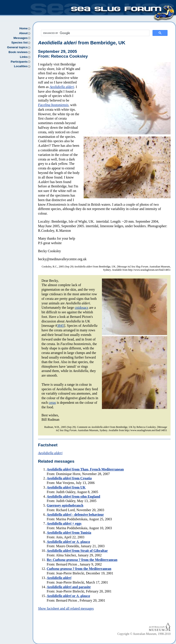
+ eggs (64, 523)
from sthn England (73, 496)
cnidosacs (81, 308)
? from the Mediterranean (79, 569)
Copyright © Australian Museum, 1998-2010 (144, 634)
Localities (21, 66)
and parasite (69, 587)
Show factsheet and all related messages (66, 608)
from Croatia (69, 478)
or (68, 542)
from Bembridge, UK (82, 43)
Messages (21, 38)
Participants (19, 62)
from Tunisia (69, 533)
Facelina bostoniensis (53, 105)
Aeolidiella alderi (62, 87)
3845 (61, 326)
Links (24, 57)
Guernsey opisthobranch (65, 505)
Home (23, 28)
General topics (17, 47)
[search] (95, 33)
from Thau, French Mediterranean (85, 469)
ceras (52, 403)
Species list (19, 43)
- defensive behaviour (75, 515)
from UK (66, 487)
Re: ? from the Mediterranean (82, 560)
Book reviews (18, 52)
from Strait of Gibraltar (77, 551)
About (23, 33)
